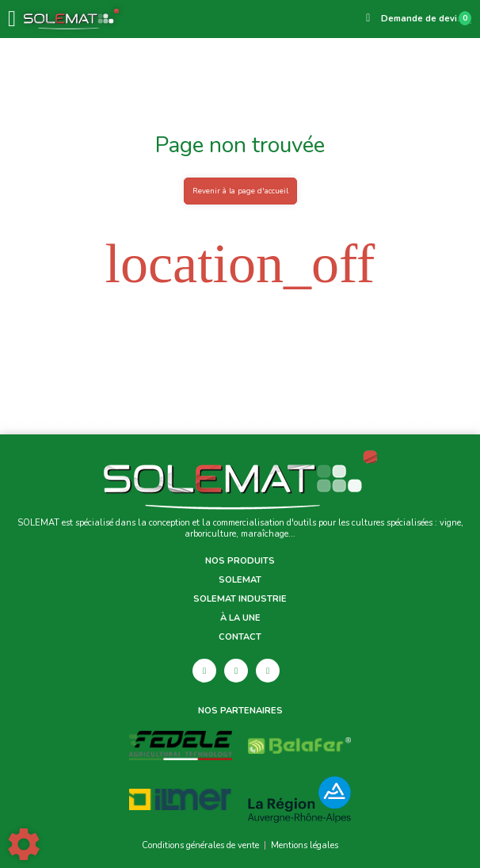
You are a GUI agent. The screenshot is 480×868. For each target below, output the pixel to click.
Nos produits (240, 561)
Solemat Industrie (240, 599)
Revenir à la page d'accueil (240, 191)
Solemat (240, 580)
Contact (240, 637)
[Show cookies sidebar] (24, 844)
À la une (240, 618)
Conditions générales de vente (200, 845)
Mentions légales (305, 845)
